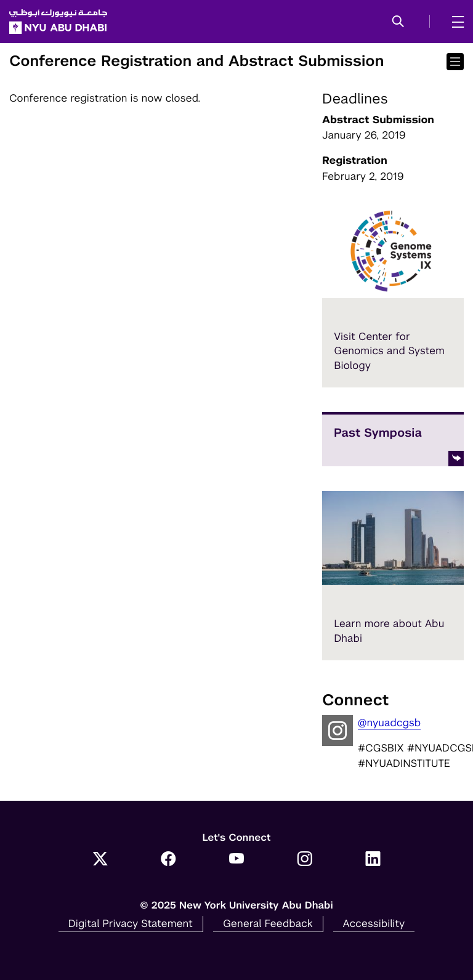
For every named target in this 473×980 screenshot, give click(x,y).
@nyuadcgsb (390, 723)
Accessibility (374, 923)
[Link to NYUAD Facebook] (168, 860)
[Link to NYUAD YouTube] (237, 860)
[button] (398, 22)
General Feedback (268, 923)
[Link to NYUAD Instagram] (305, 860)
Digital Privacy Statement (131, 923)
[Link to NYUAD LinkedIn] (373, 860)
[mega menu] (454, 22)
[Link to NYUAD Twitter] (100, 860)
